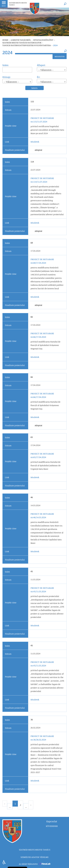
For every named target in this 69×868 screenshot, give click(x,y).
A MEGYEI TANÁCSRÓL (21, 40)
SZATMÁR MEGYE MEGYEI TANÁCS (18, 4)
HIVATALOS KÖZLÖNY (43, 40)
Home (5, 40)
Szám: (6, 65)
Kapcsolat (52, 821)
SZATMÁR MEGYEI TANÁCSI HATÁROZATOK (22, 43)
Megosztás (60, 56)
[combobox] (52, 69)
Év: (38, 77)
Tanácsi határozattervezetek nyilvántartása (27, 45)
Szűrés (34, 88)
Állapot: (41, 65)
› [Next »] (31, 805)
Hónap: (6, 77)
